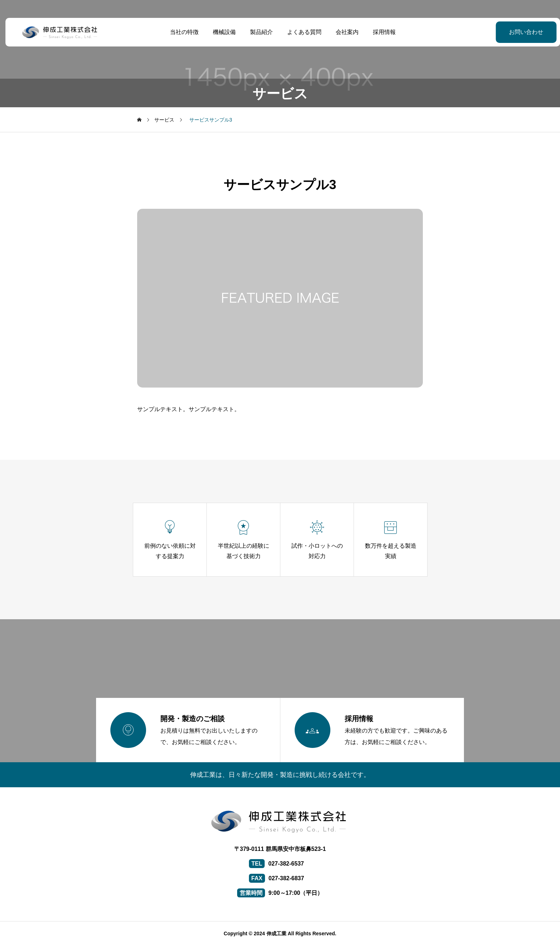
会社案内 (344, 32)
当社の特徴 (181, 32)
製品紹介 (259, 32)
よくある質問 (301, 32)
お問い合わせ (508, 32)
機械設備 (221, 32)
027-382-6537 (286, 864)
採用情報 (381, 32)
